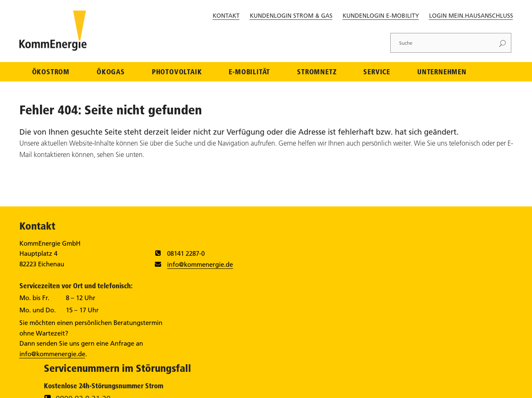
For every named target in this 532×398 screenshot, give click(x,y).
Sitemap (499, 386)
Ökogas (111, 72)
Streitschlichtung (458, 386)
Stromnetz (317, 72)
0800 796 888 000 (382, 289)
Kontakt (226, 16)
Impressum (327, 386)
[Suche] (443, 43)
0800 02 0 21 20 (379, 257)
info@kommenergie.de (189, 265)
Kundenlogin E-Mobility (381, 16)
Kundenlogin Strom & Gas (291, 16)
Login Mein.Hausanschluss (471, 16)
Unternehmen (442, 72)
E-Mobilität (249, 72)
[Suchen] (503, 43)
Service (377, 72)
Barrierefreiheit (409, 386)
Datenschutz (365, 386)
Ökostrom (51, 72)
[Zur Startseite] (54, 49)
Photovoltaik (177, 72)
